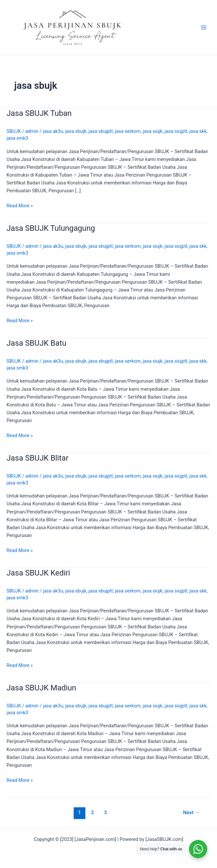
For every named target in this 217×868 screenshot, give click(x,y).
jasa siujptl (176, 131)
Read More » (20, 206)
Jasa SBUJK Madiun (41, 688)
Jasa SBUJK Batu (36, 343)
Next (192, 813)
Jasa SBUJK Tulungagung (51, 228)
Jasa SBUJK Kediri (38, 573)
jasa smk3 (17, 138)
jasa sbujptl (101, 131)
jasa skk (198, 131)
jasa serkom (128, 131)
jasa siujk (152, 131)
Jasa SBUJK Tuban (39, 113)
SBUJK (14, 131)
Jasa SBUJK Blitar (37, 458)
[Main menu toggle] (204, 27)
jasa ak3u (53, 131)
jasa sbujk (76, 131)
